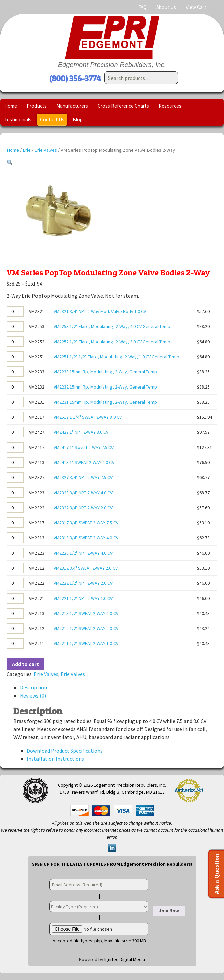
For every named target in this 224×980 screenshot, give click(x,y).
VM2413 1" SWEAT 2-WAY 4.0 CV (84, 462)
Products (37, 106)
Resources (170, 106)
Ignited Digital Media (125, 959)
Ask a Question (216, 874)
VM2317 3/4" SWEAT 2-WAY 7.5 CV (86, 523)
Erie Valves (46, 150)
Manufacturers (72, 106)
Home (11, 106)
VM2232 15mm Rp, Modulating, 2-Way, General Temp (105, 387)
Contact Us (52, 120)
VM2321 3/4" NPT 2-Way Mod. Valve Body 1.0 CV (100, 311)
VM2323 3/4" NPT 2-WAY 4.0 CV (83, 493)
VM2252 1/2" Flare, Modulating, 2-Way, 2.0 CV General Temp (112, 342)
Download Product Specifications (65, 751)
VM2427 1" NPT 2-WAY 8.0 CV (81, 432)
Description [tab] (33, 687)
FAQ (142, 7)
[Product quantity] (15, 311)
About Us (166, 7)
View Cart (196, 7)
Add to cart (25, 664)
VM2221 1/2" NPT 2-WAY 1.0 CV (83, 598)
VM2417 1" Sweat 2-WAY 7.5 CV (84, 447)
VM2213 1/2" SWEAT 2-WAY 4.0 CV (86, 613)
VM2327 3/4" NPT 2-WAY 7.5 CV (83, 477)
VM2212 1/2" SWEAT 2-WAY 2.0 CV (86, 628)
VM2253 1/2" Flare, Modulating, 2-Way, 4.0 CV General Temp (112, 326)
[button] (10, 163)
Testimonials (18, 120)
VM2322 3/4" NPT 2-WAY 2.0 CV (83, 508)
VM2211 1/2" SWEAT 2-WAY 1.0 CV (86, 643)
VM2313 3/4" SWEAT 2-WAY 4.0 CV (86, 538)
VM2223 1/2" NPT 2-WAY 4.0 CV (83, 553)
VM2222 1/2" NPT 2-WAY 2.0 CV (83, 583)
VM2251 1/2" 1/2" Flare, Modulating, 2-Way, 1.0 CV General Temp (117, 357)
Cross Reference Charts (123, 106)
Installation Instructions (55, 759)
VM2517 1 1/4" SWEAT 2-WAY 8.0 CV (88, 417)
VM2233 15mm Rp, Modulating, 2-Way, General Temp (105, 372)
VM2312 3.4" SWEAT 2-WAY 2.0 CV (86, 568)
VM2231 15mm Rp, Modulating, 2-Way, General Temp (105, 402)
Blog (78, 120)
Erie (27, 150)
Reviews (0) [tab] (33, 695)
